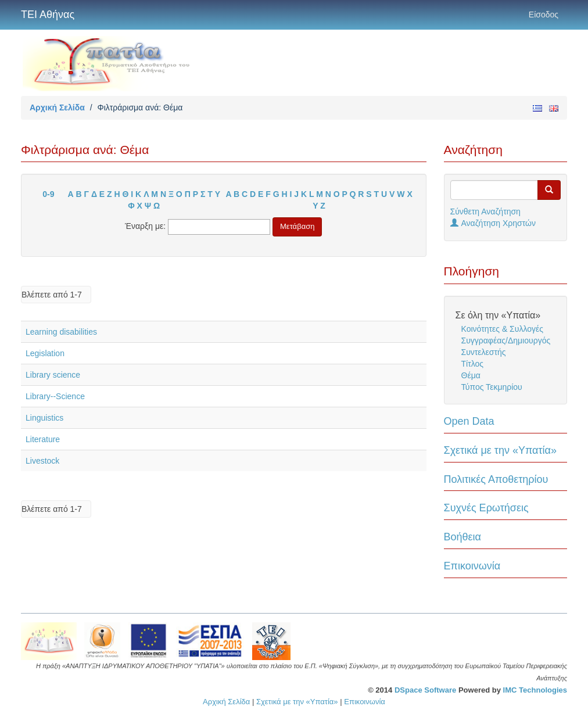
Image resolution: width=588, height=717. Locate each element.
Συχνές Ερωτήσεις (486, 508)
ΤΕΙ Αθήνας (48, 15)
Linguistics (44, 418)
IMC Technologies (535, 690)
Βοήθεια (462, 537)
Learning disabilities (61, 332)
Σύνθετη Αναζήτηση (485, 211)
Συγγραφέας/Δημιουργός (506, 340)
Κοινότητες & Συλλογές (502, 329)
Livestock (42, 461)
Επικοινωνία (472, 566)
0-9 (48, 194)
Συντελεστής (484, 352)
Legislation (45, 353)
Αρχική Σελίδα (57, 107)
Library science (53, 375)
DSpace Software (425, 690)
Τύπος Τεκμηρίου (492, 387)
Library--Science (55, 396)
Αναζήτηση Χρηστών (493, 223)
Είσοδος (544, 15)
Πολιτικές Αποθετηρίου (496, 479)
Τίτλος (473, 364)
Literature (43, 439)
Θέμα (471, 375)
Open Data (469, 421)
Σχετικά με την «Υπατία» (501, 450)
